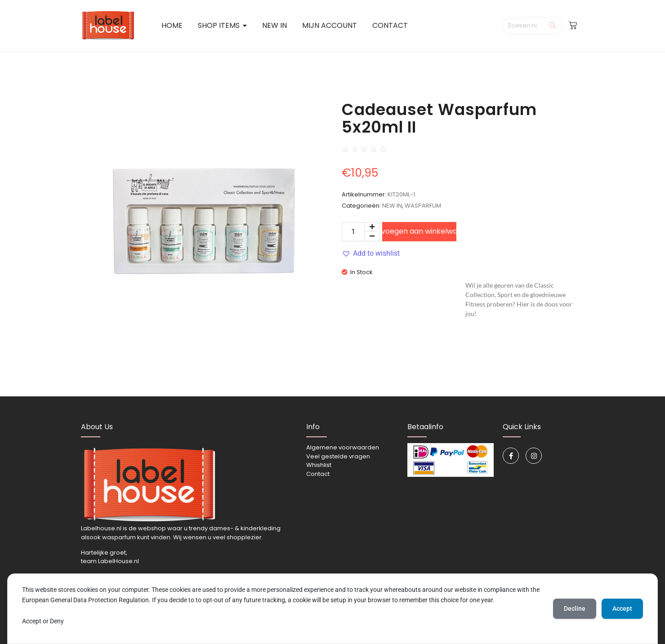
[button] (371, 253)
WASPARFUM (423, 206)
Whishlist (319, 465)
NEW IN (392, 206)
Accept (622, 608)
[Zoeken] (523, 26)
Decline (575, 608)
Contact (318, 474)
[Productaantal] (353, 232)
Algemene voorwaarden (343, 447)
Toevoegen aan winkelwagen (419, 231)
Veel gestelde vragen (338, 456)
